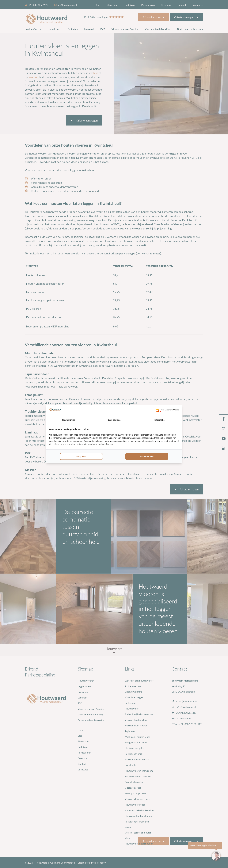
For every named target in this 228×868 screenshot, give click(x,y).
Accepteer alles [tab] (147, 456)
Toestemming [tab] (68, 420)
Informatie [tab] (160, 420)
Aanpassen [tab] (81, 456)
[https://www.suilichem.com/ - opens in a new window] (168, 410)
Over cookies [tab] (114, 420)
